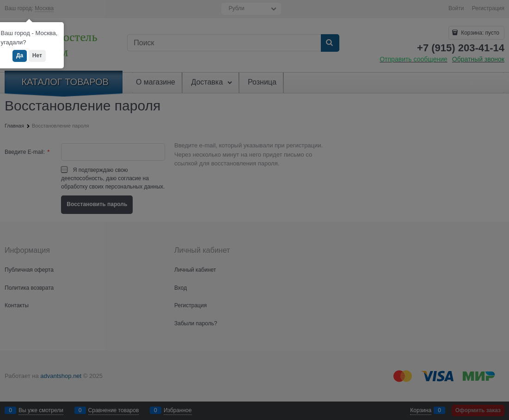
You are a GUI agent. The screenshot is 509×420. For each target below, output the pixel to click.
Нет (37, 55)
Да (20, 55)
